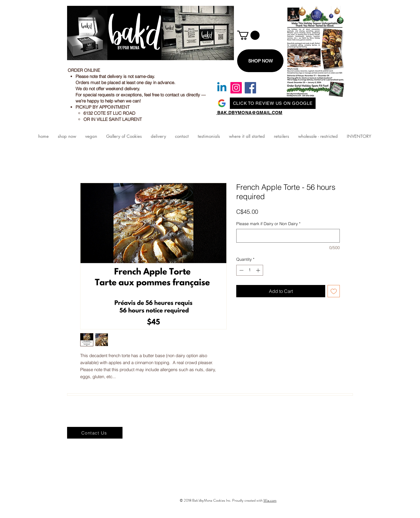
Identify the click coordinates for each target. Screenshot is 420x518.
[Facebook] (250, 88)
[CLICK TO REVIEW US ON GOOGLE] (273, 103)
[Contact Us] (95, 433)
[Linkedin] (222, 88)
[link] (248, 35)
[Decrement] (241, 270)
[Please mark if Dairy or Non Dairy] (288, 236)
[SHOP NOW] (260, 61)
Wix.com (270, 500)
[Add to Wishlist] (334, 291)
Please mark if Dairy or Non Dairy (268, 224)
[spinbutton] (250, 270)
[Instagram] (236, 88)
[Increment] (259, 270)
